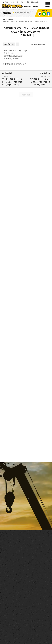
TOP (4, 20)
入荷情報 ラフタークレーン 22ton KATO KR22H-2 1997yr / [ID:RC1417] (39, 79)
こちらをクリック (19, 65)
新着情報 (11, 20)
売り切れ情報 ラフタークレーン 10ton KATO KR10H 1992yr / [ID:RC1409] (13, 79)
